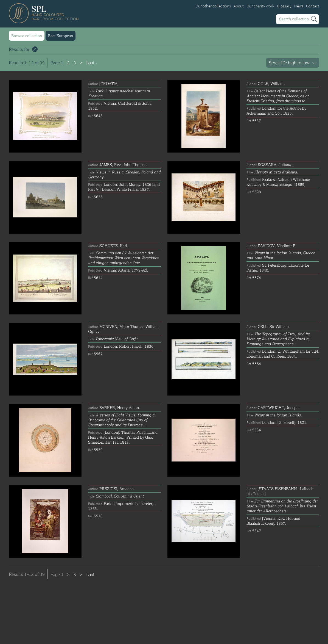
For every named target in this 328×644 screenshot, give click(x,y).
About (239, 6)
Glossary (284, 6)
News (299, 6)
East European (61, 36)
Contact (313, 6)
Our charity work (260, 6)
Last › (91, 63)
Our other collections (213, 6)
